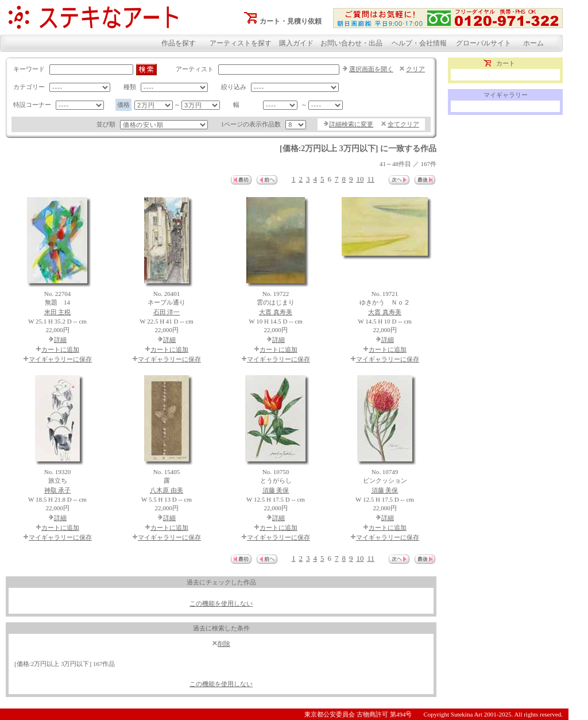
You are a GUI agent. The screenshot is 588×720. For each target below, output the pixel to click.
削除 (224, 644)
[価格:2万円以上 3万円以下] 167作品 (65, 664)
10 (360, 179)
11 (371, 179)
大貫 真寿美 (276, 312)
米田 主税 (58, 312)
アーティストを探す (241, 43)
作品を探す (179, 43)
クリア (415, 69)
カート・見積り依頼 (291, 21)
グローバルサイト (483, 43)
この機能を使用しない (221, 603)
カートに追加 (60, 349)
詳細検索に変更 (351, 124)
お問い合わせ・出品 (351, 43)
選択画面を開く (371, 69)
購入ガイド (296, 43)
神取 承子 (58, 490)
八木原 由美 (167, 490)
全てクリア (403, 124)
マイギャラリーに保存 (60, 359)
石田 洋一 (167, 312)
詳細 (60, 340)
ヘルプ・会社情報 (419, 43)
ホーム (533, 43)
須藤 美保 (276, 490)
